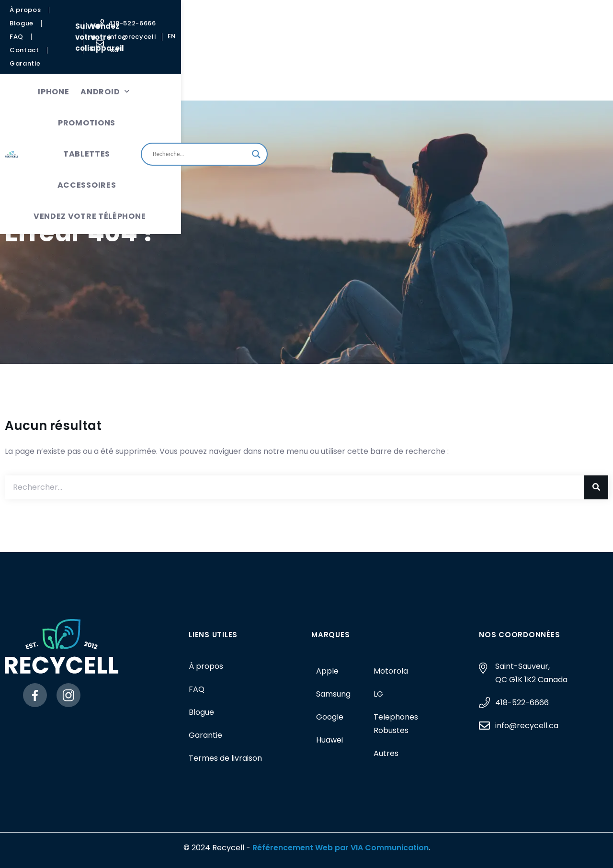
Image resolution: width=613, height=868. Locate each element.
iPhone (114, 51)
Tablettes (294, 51)
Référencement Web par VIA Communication (341, 848)
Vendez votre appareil (359, 17)
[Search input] (504, 67)
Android (166, 51)
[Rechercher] (596, 487)
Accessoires (359, 51)
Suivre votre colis (268, 17)
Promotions (230, 51)
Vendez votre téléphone (249, 83)
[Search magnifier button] (560, 67)
